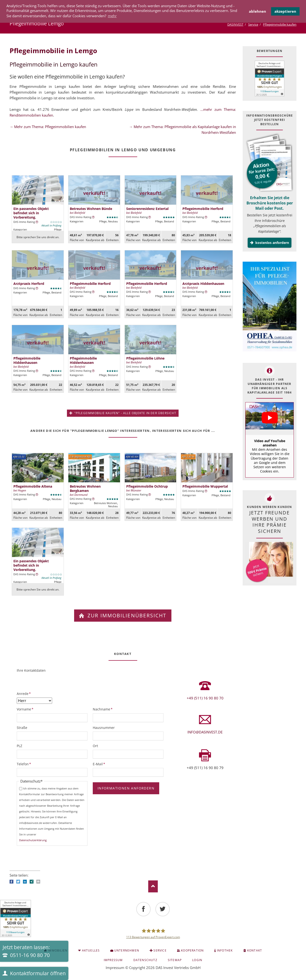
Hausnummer (104, 728)
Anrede (25, 693)
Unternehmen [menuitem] (127, 950)
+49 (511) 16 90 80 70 (205, 698)
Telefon (25, 764)
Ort (95, 746)
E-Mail (101, 764)
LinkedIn (25, 882)
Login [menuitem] (197, 960)
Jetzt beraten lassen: (26, 951)
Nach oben (153, 886)
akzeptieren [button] (285, 11)
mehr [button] (112, 16)
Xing (32, 882)
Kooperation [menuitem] (192, 950)
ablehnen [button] (257, 11)
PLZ (19, 746)
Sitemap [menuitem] (175, 960)
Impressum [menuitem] (113, 960)
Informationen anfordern (126, 788)
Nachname (103, 709)
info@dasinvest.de (205, 732)
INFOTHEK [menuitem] (225, 950)
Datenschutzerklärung (33, 840)
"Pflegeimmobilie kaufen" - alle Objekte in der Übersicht (125, 413)
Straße (22, 728)
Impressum (115, 968)
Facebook (11, 882)
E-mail (38, 882)
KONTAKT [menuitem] (255, 950)
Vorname (25, 709)
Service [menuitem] (160, 950)
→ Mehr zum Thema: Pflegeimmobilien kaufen (48, 127)
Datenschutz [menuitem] (145, 960)
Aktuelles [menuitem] (91, 950)
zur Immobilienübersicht (126, 615)
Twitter (18, 882)
